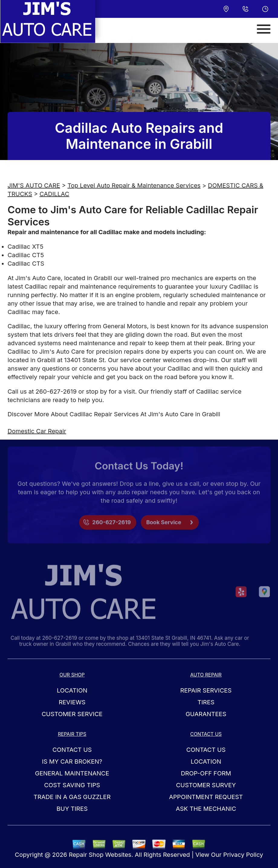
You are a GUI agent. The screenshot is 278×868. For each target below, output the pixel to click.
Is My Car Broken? (72, 762)
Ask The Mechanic (206, 809)
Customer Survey (206, 785)
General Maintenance (72, 773)
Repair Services (206, 690)
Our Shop (72, 675)
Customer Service (72, 714)
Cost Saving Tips (72, 785)
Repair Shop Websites (100, 855)
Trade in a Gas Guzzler (72, 797)
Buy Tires (72, 809)
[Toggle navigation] (264, 29)
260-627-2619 (56, 391)
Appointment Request (206, 797)
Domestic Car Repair (37, 431)
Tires (206, 702)
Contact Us (72, 750)
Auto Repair (206, 675)
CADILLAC (54, 194)
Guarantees (206, 714)
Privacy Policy (243, 855)
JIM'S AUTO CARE (34, 185)
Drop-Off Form (206, 773)
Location (72, 690)
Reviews (72, 702)
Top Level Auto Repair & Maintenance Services (134, 185)
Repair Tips (72, 734)
